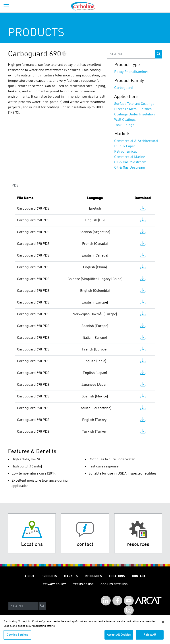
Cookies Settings (17, 638)
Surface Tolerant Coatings (134, 104)
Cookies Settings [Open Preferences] (114, 584)
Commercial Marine (130, 157)
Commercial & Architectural (136, 141)
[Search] (23, 606)
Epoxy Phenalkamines (131, 72)
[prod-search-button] (158, 54)
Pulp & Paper (125, 146)
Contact (139, 576)
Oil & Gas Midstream (130, 162)
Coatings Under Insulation (134, 115)
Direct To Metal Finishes (133, 109)
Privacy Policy (54, 584)
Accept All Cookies (119, 638)
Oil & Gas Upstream (130, 168)
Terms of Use (83, 584)
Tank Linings (124, 125)
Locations (117, 576)
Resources (93, 576)
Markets (71, 576)
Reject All (150, 638)
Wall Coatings (125, 120)
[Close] (163, 625)
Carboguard (124, 88)
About (29, 576)
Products (49, 576)
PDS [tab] (15, 186)
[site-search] (42, 606)
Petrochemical (126, 152)
